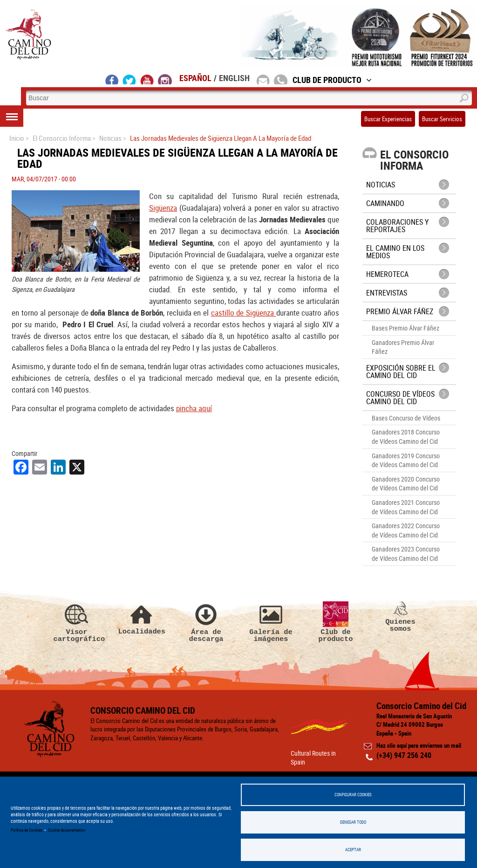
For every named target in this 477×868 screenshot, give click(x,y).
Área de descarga (206, 622)
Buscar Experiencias (388, 119)
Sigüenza (163, 208)
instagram (165, 79)
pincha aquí (194, 408)
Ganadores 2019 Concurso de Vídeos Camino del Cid (406, 460)
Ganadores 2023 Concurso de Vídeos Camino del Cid (406, 554)
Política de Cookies (27, 830)
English (234, 78)
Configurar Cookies (353, 795)
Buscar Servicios (442, 119)
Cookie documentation (67, 830)
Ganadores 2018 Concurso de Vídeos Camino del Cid (406, 437)
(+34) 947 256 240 (404, 755)
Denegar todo (353, 822)
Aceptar (353, 850)
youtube (147, 79)
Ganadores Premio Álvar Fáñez (403, 347)
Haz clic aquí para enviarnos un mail (419, 745)
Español (195, 78)
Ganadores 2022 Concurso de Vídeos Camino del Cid (406, 530)
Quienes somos (401, 617)
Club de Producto (332, 80)
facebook (112, 79)
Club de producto (336, 622)
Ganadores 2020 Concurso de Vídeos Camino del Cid (406, 484)
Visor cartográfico (77, 622)
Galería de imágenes (271, 622)
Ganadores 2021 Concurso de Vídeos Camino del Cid (406, 507)
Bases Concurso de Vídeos (406, 418)
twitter (129, 79)
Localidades (142, 618)
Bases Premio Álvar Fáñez (405, 328)
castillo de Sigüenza (244, 313)
